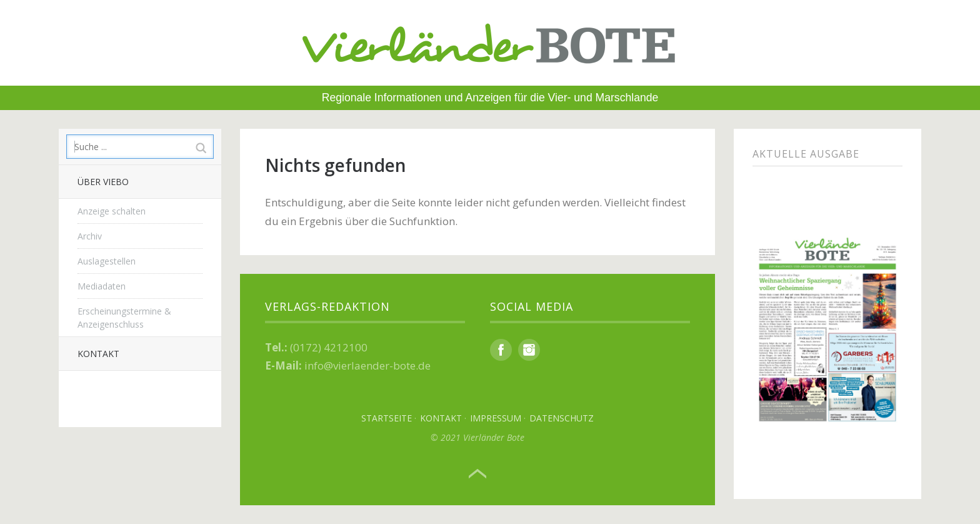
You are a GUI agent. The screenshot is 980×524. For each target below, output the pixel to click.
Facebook (501, 350)
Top (477, 474)
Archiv (90, 236)
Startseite (387, 418)
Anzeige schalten (112, 211)
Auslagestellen (107, 261)
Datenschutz (562, 418)
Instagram (529, 350)
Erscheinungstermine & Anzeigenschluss (124, 318)
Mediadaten (102, 286)
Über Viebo (103, 182)
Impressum (496, 418)
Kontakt (98, 354)
